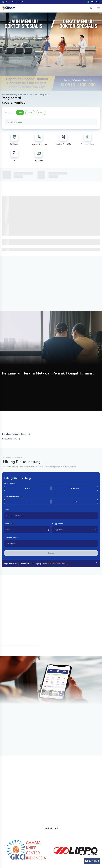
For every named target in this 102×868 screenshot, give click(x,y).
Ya (27, 502)
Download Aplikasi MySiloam (16, 434)
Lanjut (51, 553)
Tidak (75, 502)
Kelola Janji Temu (11, 439)
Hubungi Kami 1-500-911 (13, 2)
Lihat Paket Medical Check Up (56, 564)
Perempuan (75, 488)
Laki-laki (27, 488)
